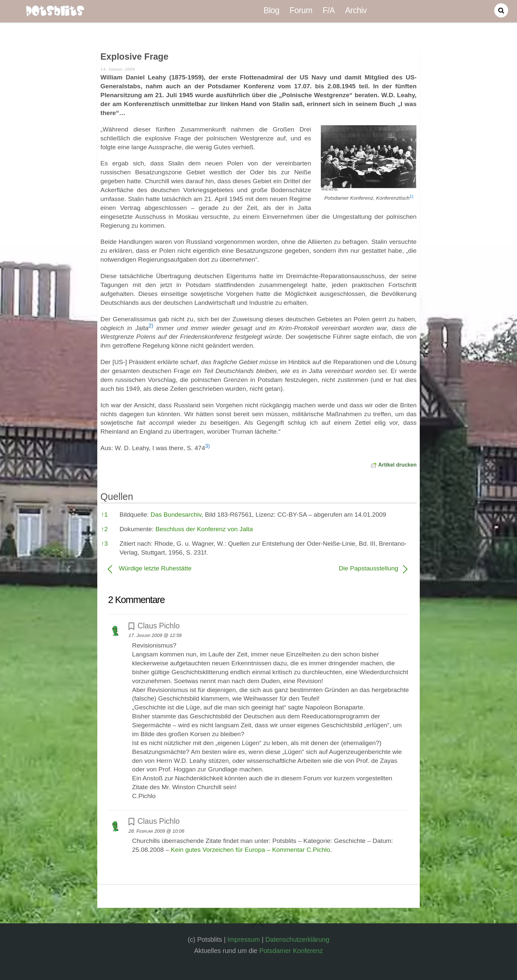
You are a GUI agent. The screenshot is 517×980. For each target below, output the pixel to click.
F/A (329, 10)
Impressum (244, 939)
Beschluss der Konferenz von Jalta (204, 529)
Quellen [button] (117, 497)
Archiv (356, 10)
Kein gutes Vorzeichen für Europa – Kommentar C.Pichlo (250, 850)
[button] (411, 198)
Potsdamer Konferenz (291, 951)
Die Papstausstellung (333, 568)
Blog (272, 10)
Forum (301, 10)
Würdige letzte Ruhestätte (155, 568)
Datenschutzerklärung (297, 939)
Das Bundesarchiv (176, 515)
